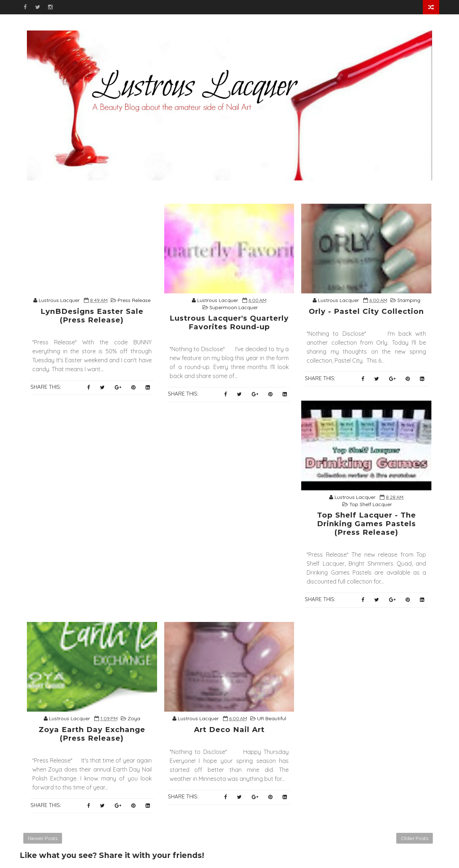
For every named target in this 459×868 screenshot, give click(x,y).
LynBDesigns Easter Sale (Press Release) (92, 316)
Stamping (409, 300)
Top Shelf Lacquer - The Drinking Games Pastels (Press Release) (366, 524)
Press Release (134, 300)
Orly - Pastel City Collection (366, 311)
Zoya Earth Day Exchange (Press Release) (92, 734)
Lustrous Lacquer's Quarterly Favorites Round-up (229, 322)
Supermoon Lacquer (234, 307)
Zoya (134, 718)
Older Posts (415, 838)
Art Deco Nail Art (229, 730)
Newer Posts (43, 838)
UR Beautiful (272, 718)
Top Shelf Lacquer (371, 504)
